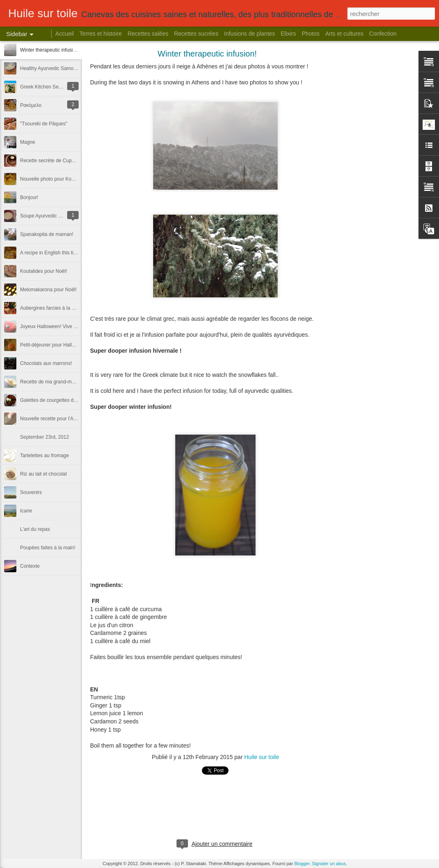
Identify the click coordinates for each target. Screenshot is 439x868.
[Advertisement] (386, 182)
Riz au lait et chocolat (43, 474)
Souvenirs (31, 492)
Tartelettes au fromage (44, 456)
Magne (28, 142)
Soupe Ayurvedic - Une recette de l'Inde (63, 216)
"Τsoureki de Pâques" (44, 124)
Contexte (30, 566)
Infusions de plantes (250, 34)
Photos (311, 34)
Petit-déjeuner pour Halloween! (54, 345)
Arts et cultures (344, 34)
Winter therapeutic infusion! (50, 50)
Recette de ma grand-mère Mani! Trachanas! (69, 382)
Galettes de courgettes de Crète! (55, 400)
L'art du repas (35, 529)
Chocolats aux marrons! (46, 363)
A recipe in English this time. (51, 253)
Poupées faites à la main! (48, 548)
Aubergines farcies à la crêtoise (54, 308)
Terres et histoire (101, 34)
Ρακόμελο (31, 105)
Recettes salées (148, 34)
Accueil (64, 34)
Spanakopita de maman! (47, 234)
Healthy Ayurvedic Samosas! (51, 68)
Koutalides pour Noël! (44, 271)
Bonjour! (29, 197)
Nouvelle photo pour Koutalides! (55, 179)
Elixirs (288, 34)
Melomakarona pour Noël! (48, 290)
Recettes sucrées (196, 34)
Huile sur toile (261, 757)
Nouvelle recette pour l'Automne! (56, 419)
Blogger (302, 863)
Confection (383, 34)
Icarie (26, 511)
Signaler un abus (329, 863)
